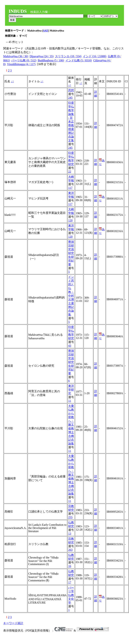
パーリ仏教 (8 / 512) (24, 60)
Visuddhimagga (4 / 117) (21, 64)
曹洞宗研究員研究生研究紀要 (71, 253)
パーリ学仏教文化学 (71, 595)
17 (70, 582)
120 (70, 220)
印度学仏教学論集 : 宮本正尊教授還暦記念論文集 (71, 122)
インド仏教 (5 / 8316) (79, 60)
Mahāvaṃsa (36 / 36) (16, 56)
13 (70, 534)
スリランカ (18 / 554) (68, 56)
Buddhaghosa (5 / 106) (51, 60)
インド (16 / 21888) (95, 56)
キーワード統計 (13, 623)
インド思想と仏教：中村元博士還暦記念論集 (71, 296)
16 (70, 566)
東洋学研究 (71, 390)
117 (70, 188)
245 (70, 98)
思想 (71, 90)
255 (70, 517)
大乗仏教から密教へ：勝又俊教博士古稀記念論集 (71, 425)
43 (70, 346)
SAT (46, 31)
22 (70, 172)
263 (70, 550)
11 (70, 401)
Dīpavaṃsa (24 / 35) (42, 56)
